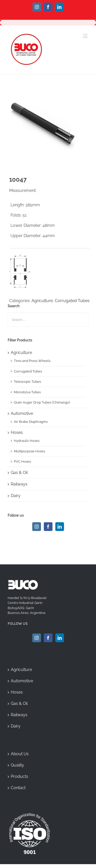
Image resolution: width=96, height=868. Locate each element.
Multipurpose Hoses (29, 451)
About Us (20, 754)
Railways (19, 484)
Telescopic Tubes (27, 382)
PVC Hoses (22, 461)
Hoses (17, 432)
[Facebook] (48, 527)
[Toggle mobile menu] (86, 36)
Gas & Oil (19, 473)
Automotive (22, 413)
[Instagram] (37, 527)
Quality (17, 765)
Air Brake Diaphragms (31, 422)
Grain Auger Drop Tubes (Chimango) (42, 402)
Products (19, 776)
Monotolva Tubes (27, 392)
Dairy (16, 496)
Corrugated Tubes (72, 301)
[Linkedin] (60, 527)
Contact (18, 788)
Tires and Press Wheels (32, 361)
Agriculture (42, 301)
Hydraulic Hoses (27, 441)
